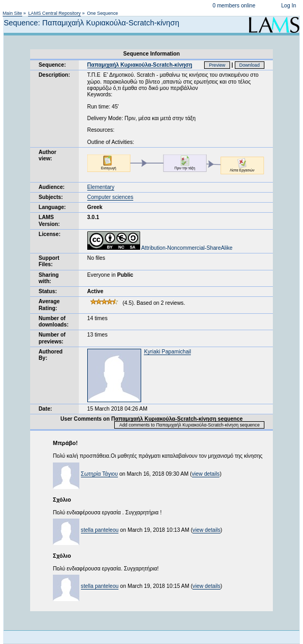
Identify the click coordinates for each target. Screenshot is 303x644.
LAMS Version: (49, 220)
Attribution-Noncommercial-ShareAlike (160, 248)
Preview (217, 65)
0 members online (234, 6)
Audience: (52, 187)
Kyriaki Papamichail (167, 352)
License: (49, 234)
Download (250, 65)
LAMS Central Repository (54, 13)
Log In (289, 6)
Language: (52, 207)
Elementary (101, 187)
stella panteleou (100, 530)
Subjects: (51, 197)
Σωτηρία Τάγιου (99, 474)
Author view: (47, 155)
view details (206, 474)
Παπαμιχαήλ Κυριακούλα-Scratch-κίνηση (140, 65)
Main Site (12, 13)
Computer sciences (110, 197)
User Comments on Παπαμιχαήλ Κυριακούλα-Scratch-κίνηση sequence (151, 419)
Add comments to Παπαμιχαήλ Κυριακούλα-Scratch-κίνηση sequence (189, 425)
